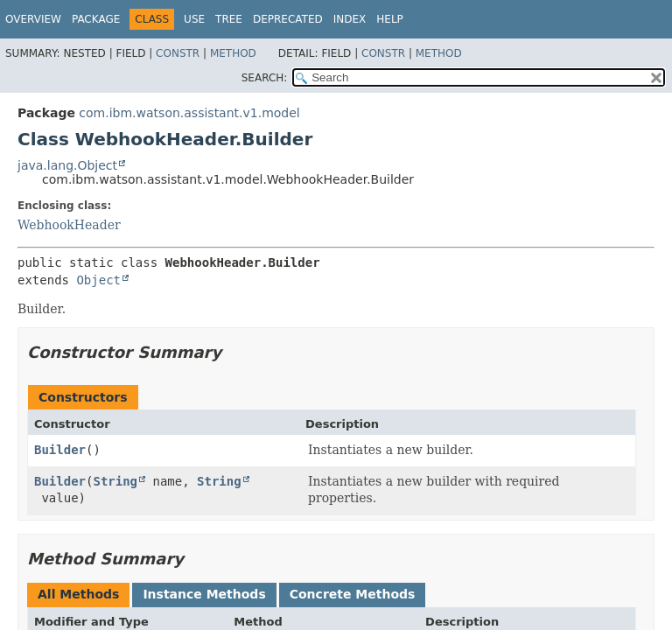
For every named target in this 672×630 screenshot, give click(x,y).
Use (194, 19)
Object (98, 280)
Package (96, 19)
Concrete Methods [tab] (353, 594)
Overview (33, 19)
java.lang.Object (67, 165)
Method (233, 53)
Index (350, 19)
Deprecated (288, 19)
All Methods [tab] (78, 594)
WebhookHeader (69, 225)
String (115, 481)
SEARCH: (265, 78)
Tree (229, 19)
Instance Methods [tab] (204, 594)
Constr (178, 53)
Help (390, 19)
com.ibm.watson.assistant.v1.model (189, 113)
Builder (60, 450)
